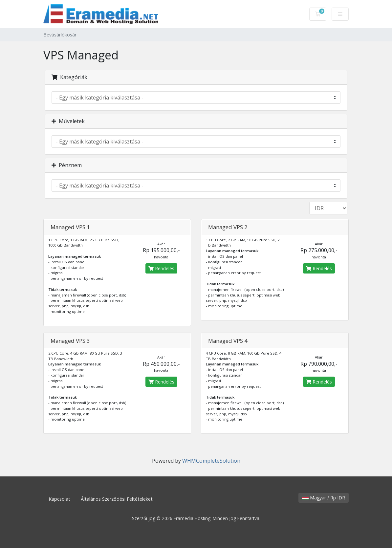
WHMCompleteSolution (211, 461)
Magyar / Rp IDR (324, 498)
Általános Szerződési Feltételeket (117, 499)
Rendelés (161, 268)
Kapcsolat (59, 499)
